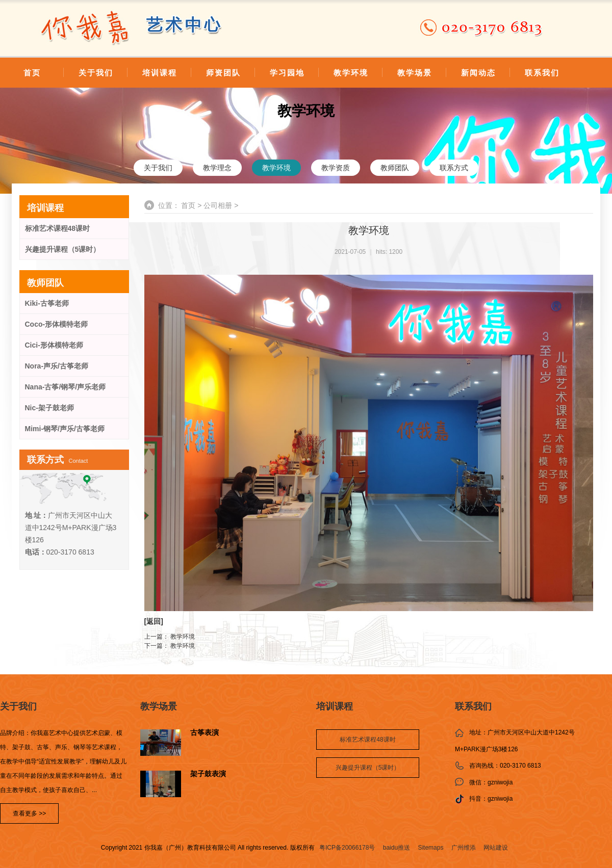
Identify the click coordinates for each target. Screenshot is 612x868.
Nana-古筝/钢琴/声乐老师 (66, 387)
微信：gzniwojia (491, 782)
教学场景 (415, 73)
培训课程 (160, 73)
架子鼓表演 (208, 774)
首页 (32, 73)
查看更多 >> (29, 813)
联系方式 (454, 168)
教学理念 (217, 168)
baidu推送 (397, 848)
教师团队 (395, 168)
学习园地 (287, 73)
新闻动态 (478, 73)
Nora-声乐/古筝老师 (57, 366)
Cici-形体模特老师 (54, 345)
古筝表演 (205, 733)
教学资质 (336, 168)
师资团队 (223, 73)
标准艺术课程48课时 (58, 228)
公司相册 (218, 205)
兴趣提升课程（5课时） (63, 249)
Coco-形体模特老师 (57, 324)
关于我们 (96, 73)
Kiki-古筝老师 (47, 303)
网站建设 (496, 848)
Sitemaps (430, 848)
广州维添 (464, 848)
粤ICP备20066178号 (347, 848)
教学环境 (351, 73)
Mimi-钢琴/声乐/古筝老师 (65, 429)
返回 (154, 621)
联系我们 (542, 73)
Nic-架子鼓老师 (49, 408)
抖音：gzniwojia (491, 799)
